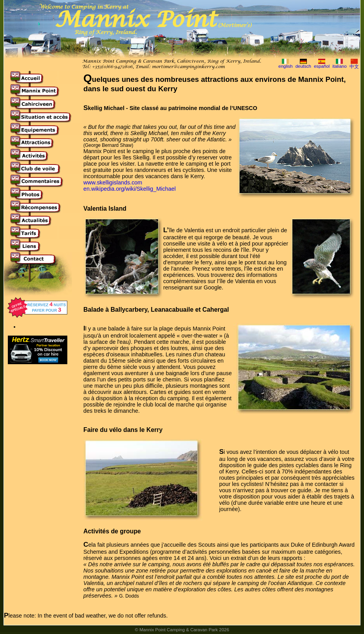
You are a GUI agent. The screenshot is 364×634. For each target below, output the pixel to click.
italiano (340, 66)
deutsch (303, 66)
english (286, 66)
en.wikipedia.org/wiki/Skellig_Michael (130, 189)
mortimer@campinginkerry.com (188, 67)
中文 (354, 67)
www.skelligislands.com (113, 182)
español (322, 66)
